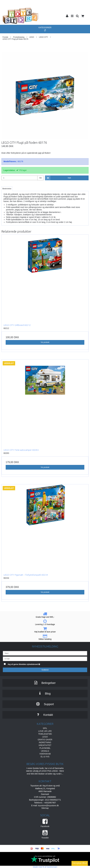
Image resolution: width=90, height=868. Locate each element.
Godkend (45, 670)
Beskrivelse (7, 189)
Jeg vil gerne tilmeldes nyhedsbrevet (31, 664)
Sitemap (45, 808)
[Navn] (45, 653)
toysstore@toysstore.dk (48, 805)
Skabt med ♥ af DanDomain (45, 867)
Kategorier (45, 29)
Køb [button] (58, 178)
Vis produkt (45, 342)
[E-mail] (45, 659)
